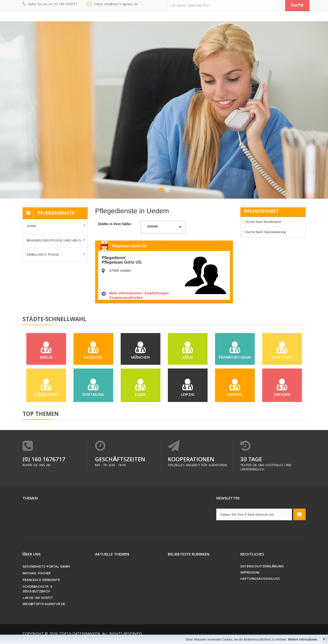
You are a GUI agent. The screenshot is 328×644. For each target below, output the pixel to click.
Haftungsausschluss (260, 582)
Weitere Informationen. (303, 640)
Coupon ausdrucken (126, 298)
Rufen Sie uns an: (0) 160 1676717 (50, 4)
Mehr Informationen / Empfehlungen (139, 293)
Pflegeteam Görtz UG (129, 246)
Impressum (250, 575)
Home (31, 226)
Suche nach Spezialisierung (266, 232)
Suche (297, 6)
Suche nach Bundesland (263, 222)
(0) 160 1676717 (44, 463)
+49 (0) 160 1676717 (38, 601)
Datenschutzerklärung (262, 569)
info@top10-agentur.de (44, 607)
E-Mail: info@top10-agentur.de (112, 4)
